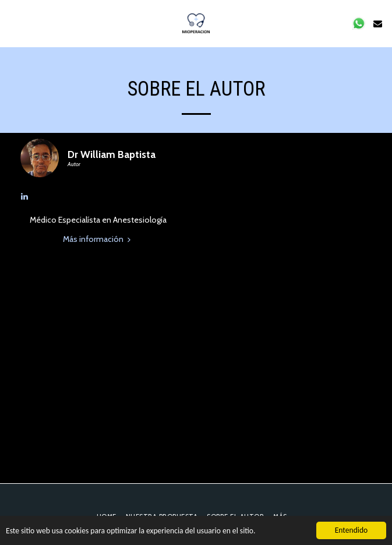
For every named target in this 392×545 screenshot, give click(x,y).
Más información (98, 239)
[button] (13, 23)
